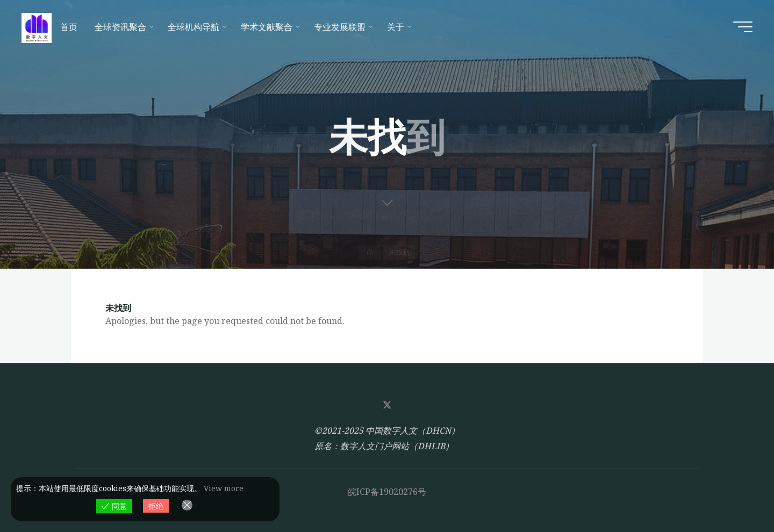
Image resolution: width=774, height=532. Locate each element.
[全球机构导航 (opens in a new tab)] (196, 27)
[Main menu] (743, 27)
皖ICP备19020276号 (387, 492)
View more (224, 488)
